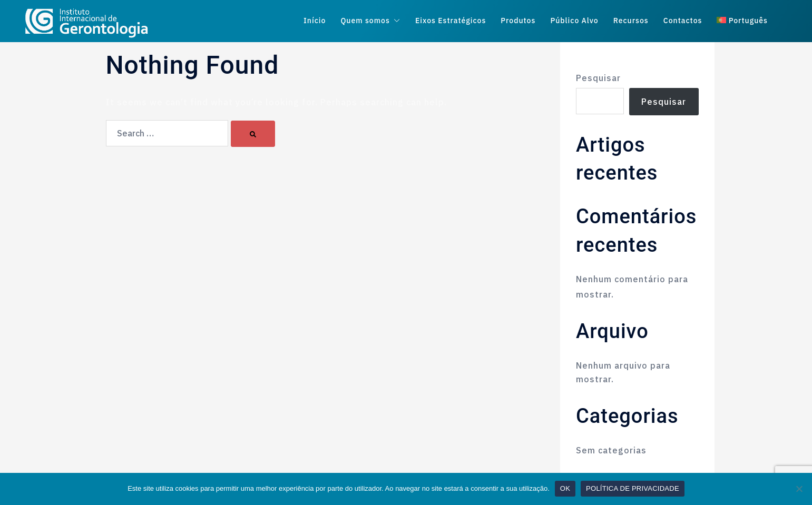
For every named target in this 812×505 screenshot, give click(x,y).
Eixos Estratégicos (451, 21)
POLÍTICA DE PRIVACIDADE (633, 488)
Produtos (518, 21)
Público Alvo (574, 21)
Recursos (631, 21)
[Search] (253, 134)
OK (565, 488)
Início (315, 21)
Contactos (683, 21)
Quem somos (365, 21)
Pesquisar (598, 78)
